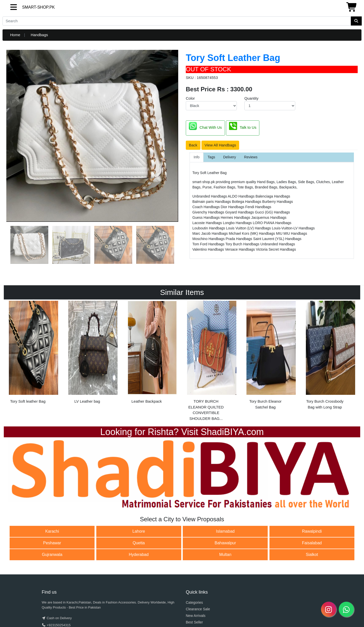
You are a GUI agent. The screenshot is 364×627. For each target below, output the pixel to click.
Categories (194, 602)
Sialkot (312, 555)
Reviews (251, 157)
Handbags (39, 35)
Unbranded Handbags (210, 196)
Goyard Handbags (240, 212)
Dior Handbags (233, 207)
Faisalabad (312, 543)
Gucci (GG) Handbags (273, 212)
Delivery (230, 157)
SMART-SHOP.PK (30, 7)
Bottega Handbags (247, 202)
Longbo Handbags (238, 223)
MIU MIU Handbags (292, 233)
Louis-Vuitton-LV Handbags (293, 228)
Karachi (52, 531)
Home (15, 35)
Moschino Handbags (209, 239)
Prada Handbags (240, 239)
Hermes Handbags (236, 218)
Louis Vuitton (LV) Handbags (249, 228)
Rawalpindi (312, 531)
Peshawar (52, 543)
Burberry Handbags (277, 202)
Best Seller (194, 622)
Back (193, 145)
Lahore (139, 531)
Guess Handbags (207, 218)
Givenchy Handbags (209, 212)
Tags (211, 157)
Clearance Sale (198, 609)
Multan (225, 555)
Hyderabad (139, 555)
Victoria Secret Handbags (276, 249)
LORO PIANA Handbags (272, 223)
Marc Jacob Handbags (211, 233)
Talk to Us (243, 126)
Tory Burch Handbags (243, 244)
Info (197, 157)
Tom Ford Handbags (209, 244)
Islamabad (225, 531)
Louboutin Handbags (209, 228)
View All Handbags (220, 145)
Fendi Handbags (258, 207)
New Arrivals (196, 616)
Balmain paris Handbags (212, 202)
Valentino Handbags (209, 249)
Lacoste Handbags (208, 223)
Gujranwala (52, 555)
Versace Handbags (240, 249)
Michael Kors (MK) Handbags (252, 233)
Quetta (139, 543)
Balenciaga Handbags (273, 196)
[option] (33, 354)
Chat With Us (205, 126)
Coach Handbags (207, 207)
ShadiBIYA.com (232, 432)
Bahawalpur (225, 543)
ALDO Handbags (242, 196)
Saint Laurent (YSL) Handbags (277, 239)
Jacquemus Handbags (269, 218)
